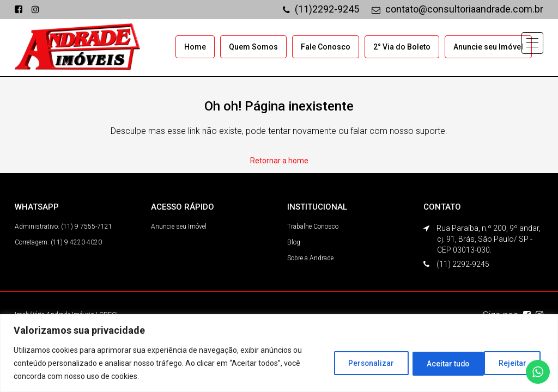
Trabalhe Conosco (313, 226)
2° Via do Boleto (402, 47)
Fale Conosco (326, 47)
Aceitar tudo (507, 363)
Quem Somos (253, 47)
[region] (279, 353)
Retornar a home (279, 160)
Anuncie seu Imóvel (488, 47)
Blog (294, 242)
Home (195, 47)
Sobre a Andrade (310, 258)
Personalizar (362, 363)
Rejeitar (435, 363)
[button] (532, 44)
